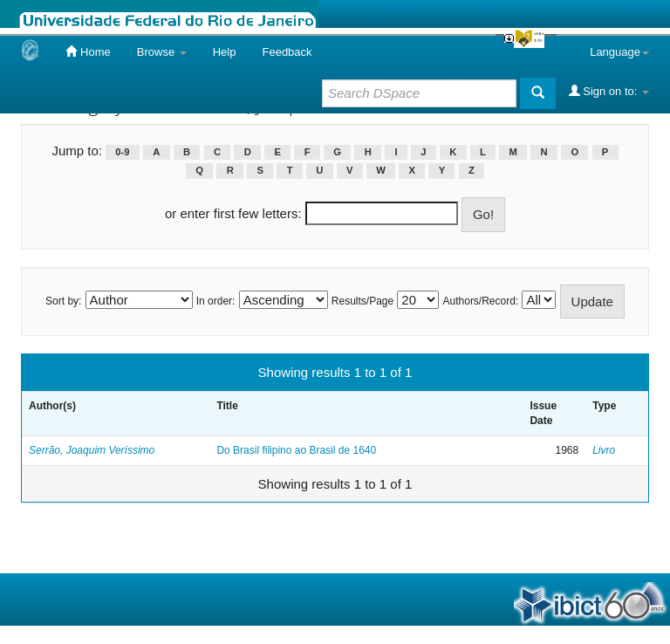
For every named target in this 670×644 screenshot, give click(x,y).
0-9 (122, 152)
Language (619, 52)
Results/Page (362, 301)
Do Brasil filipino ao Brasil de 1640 (296, 450)
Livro (604, 450)
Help (225, 52)
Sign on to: (609, 91)
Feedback (287, 52)
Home (88, 51)
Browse (162, 52)
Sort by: (63, 301)
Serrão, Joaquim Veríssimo (92, 450)
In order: (216, 301)
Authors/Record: (481, 301)
